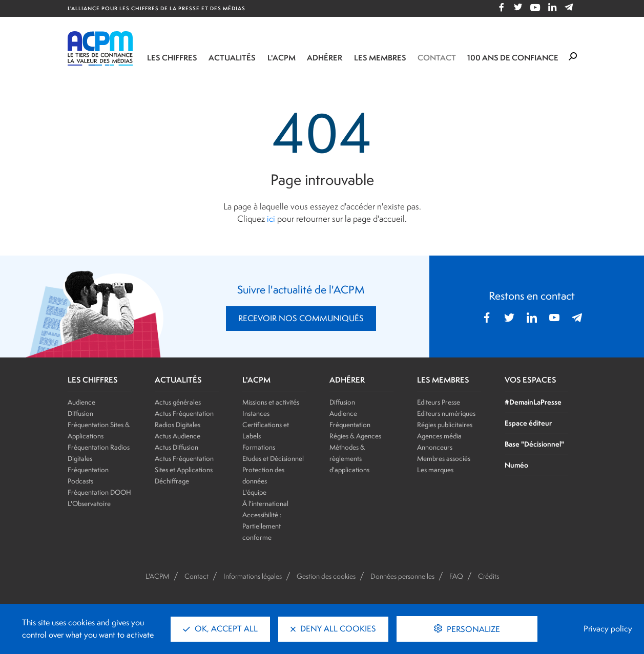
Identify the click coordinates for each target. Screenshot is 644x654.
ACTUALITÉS (178, 380)
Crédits (489, 576)
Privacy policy (608, 629)
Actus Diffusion (176, 447)
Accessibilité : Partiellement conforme (262, 526)
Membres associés (444, 458)
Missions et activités (271, 402)
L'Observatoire (89, 503)
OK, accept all (220, 629)
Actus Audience (178, 436)
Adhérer (325, 58)
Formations (259, 447)
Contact (437, 58)
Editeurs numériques (446, 413)
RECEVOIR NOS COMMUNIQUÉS (301, 318)
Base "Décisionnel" (534, 444)
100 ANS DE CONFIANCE (513, 58)
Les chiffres (172, 58)
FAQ (456, 576)
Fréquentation (350, 425)
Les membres (380, 58)
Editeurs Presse (439, 402)
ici (271, 219)
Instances (256, 413)
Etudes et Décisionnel (273, 458)
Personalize (472, 629)
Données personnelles (402, 576)
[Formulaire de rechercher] (573, 57)
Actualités (232, 58)
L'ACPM (282, 58)
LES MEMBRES (443, 380)
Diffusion (80, 413)
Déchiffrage (172, 481)
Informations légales (253, 576)
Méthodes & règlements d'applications (349, 458)
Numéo (516, 465)
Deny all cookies (333, 629)
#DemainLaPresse (533, 402)
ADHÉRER (347, 380)
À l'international (265, 503)
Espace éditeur (528, 423)
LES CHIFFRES (93, 380)
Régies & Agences (355, 436)
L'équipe (254, 492)
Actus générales (178, 402)
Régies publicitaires (445, 425)
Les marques (435, 470)
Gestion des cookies (326, 576)
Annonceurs (435, 447)
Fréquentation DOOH (99, 492)
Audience (81, 402)
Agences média (439, 436)
